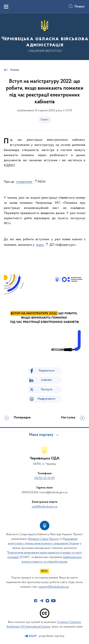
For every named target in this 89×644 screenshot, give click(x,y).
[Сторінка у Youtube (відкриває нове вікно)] (53, 601)
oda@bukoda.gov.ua (44, 507)
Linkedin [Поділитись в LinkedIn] (46, 380)
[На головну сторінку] (44, 36)
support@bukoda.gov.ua (53, 587)
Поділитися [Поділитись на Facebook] (46, 371)
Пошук (80, 7)
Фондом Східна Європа (43, 539)
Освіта (44, 120)
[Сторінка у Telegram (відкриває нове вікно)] (42, 601)
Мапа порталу (41, 435)
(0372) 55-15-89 (44, 478)
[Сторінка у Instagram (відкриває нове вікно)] (47, 601)
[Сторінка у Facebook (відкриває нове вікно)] (36, 601)
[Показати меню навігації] (6, 7)
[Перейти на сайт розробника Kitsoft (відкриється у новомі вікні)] (31, 636)
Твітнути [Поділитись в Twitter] (46, 390)
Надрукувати (46, 399)
